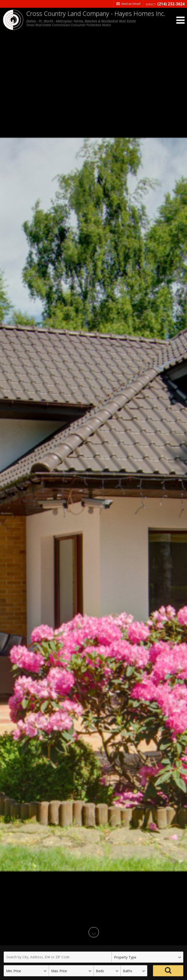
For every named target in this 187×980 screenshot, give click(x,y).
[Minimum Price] (26, 971)
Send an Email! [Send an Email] (128, 4)
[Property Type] (147, 957)
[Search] (168, 971)
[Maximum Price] (71, 971)
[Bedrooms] (107, 971)
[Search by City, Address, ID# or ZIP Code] (58, 957)
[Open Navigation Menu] (180, 20)
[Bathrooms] (134, 971)
